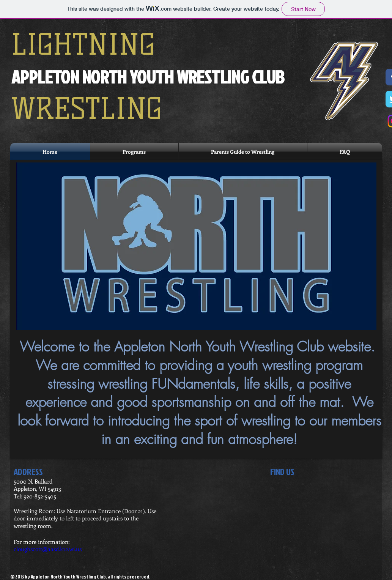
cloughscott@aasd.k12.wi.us (48, 549)
